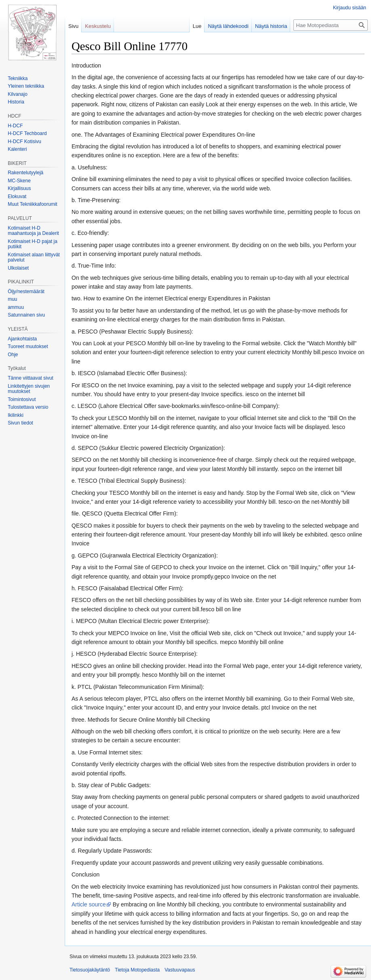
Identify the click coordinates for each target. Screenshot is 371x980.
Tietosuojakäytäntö (90, 970)
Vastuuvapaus (180, 970)
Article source (89, 904)
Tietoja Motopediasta (137, 970)
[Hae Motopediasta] (331, 25)
